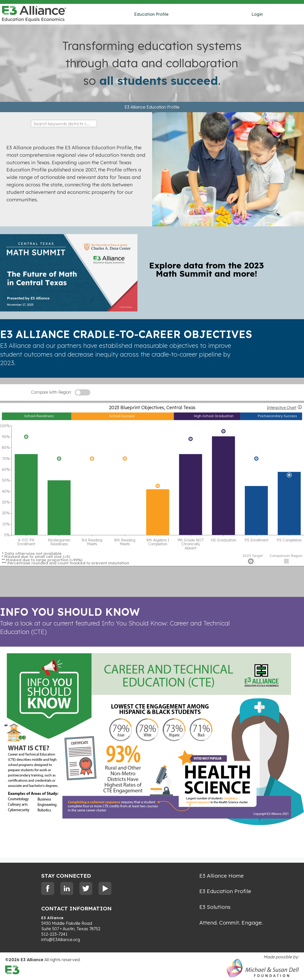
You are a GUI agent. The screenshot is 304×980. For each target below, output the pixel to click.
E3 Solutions (215, 907)
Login (257, 14)
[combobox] (64, 123)
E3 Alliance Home (221, 876)
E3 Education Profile (225, 891)
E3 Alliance (52, 918)
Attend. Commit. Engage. (231, 923)
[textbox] (64, 124)
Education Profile (151, 14)
